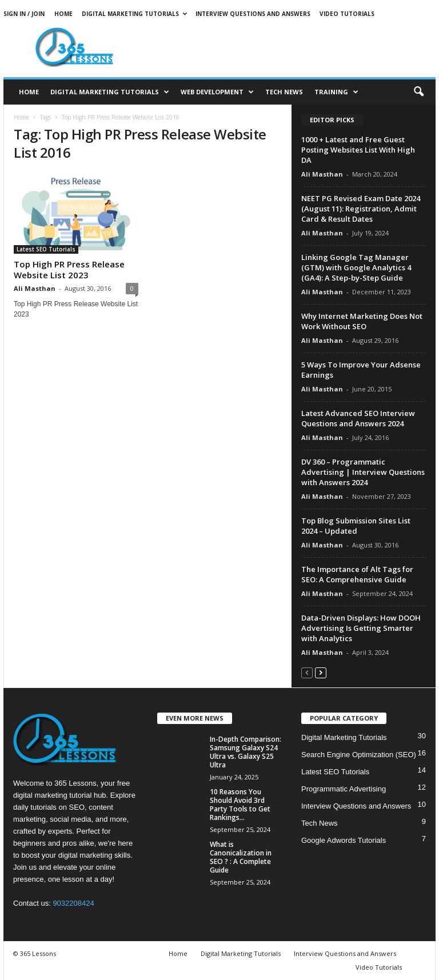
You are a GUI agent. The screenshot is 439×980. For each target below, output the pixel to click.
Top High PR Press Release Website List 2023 (69, 269)
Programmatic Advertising (344, 789)
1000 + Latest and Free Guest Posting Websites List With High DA (358, 150)
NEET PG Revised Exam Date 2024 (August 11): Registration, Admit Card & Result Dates (361, 209)
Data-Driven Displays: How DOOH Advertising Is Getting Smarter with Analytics (361, 628)
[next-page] (321, 672)
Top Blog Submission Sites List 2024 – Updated (356, 526)
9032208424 (73, 903)
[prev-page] (307, 672)
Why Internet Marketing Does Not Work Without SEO (362, 321)
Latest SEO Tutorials (46, 249)
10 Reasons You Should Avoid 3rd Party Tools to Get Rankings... (240, 805)
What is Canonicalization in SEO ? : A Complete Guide (241, 857)
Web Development (217, 92)
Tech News (284, 92)
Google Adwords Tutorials (344, 840)
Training (336, 92)
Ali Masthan (35, 288)
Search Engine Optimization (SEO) (359, 755)
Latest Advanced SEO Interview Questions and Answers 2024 (358, 418)
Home (63, 14)
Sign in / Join (24, 14)
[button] (418, 92)
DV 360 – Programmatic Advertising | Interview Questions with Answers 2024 (363, 472)
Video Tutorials (347, 14)
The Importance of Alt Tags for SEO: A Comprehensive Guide (357, 574)
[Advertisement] (290, 47)
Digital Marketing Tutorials (134, 14)
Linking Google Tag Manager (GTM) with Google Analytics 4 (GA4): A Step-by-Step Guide (356, 267)
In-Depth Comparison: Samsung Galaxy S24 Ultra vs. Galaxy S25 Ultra (246, 752)
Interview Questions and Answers (253, 14)
